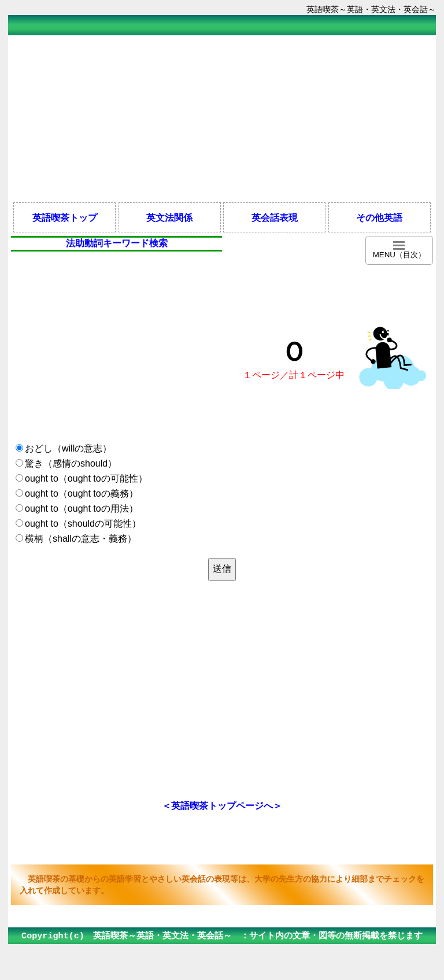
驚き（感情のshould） (71, 463)
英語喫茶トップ (65, 217)
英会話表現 (275, 217)
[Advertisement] (222, 118)
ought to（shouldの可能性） (83, 524)
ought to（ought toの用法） (82, 509)
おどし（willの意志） (68, 448)
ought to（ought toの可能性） (86, 478)
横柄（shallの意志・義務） (81, 539)
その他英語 (379, 217)
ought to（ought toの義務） (82, 493)
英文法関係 (169, 217)
